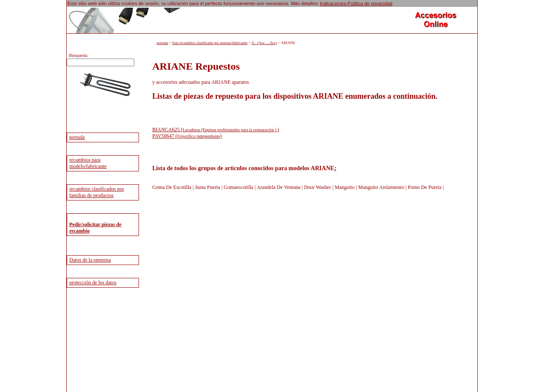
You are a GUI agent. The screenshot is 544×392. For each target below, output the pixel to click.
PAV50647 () (187, 136)
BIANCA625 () (216, 130)
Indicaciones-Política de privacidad (356, 3)
